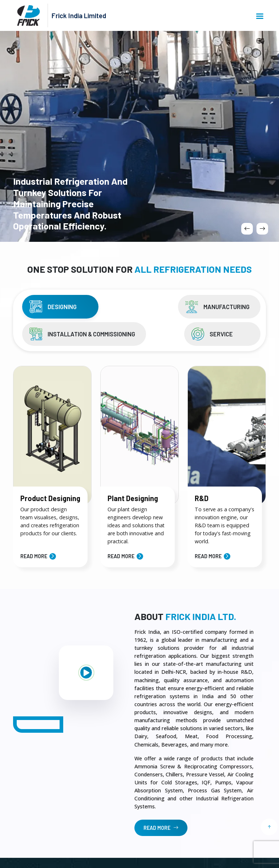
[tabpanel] (139, 462)
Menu (260, 16)
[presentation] (247, 229)
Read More (34, 556)
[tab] (60, 307)
